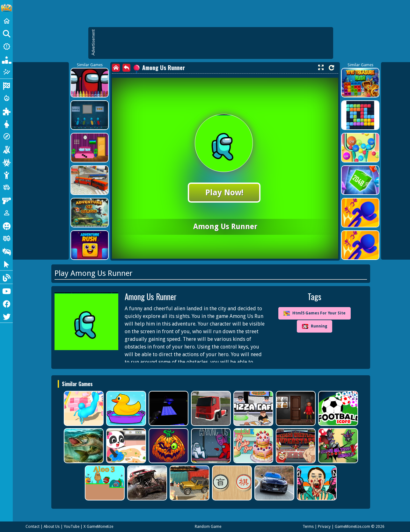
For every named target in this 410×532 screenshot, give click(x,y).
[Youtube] (6, 291)
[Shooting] (6, 149)
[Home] (6, 21)
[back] (126, 68)
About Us (52, 527)
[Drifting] (6, 251)
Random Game (208, 527)
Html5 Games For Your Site (315, 313)
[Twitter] (6, 316)
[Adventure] (6, 136)
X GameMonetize (98, 527)
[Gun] (6, 200)
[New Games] (6, 47)
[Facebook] (6, 303)
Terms (308, 527)
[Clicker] (6, 264)
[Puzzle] (6, 111)
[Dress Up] (6, 124)
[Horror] (6, 226)
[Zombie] (6, 162)
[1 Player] (6, 213)
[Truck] (6, 238)
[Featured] (6, 72)
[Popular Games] (6, 59)
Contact (33, 527)
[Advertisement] (214, 43)
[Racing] (6, 85)
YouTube (72, 527)
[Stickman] (6, 175)
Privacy (324, 527)
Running (315, 327)
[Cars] (6, 187)
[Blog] (6, 277)
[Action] (6, 98)
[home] (116, 68)
